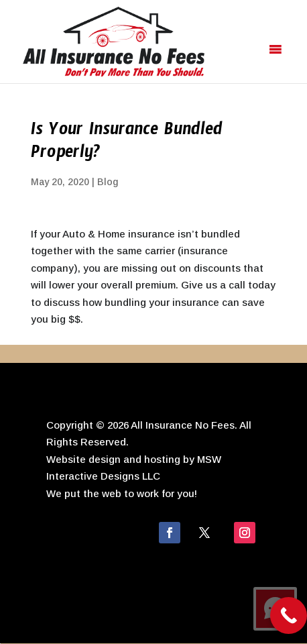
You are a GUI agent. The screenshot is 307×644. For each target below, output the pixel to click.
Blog (108, 182)
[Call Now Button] (289, 615)
